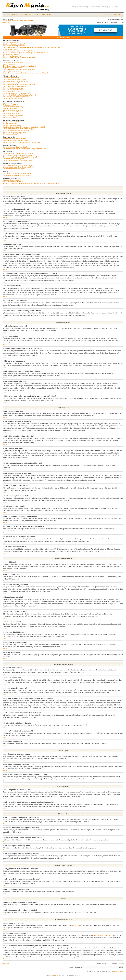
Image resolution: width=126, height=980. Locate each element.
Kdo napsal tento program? (12, 180)
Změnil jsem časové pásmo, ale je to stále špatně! (20, 66)
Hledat (49, 15)
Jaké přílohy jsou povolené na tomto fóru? (17, 174)
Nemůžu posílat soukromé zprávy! (14, 139)
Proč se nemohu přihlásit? (12, 42)
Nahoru (5, 205)
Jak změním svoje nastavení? (13, 63)
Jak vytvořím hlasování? (11, 83)
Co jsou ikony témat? (10, 117)
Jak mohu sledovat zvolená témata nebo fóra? (18, 167)
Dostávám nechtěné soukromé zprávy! (16, 141)
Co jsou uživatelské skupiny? (13, 125)
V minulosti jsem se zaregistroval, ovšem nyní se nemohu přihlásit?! (25, 53)
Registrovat (109, 15)
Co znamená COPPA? (11, 54)
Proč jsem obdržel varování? (13, 92)
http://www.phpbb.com (102, 935)
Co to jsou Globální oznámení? (13, 110)
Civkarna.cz (20, 15)
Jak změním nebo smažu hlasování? (15, 86)
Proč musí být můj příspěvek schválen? (16, 97)
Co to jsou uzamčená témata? (13, 115)
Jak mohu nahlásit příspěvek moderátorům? (18, 93)
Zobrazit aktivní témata (26, 21)
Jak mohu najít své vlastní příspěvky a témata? (19, 160)
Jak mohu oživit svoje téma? (13, 98)
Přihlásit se (118, 15)
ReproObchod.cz (118, 971)
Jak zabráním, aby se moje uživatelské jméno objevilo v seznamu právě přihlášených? (32, 47)
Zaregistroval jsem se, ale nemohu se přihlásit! (19, 51)
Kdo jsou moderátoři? (10, 124)
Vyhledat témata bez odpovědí (11, 21)
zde (44, 927)
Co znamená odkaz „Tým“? (12, 134)
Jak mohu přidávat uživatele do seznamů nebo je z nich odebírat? (25, 149)
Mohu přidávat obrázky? (11, 108)
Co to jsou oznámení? (10, 112)
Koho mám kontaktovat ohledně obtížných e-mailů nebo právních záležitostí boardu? (31, 184)
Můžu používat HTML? (11, 105)
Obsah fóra (6, 22)
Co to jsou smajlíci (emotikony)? (14, 107)
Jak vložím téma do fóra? (12, 78)
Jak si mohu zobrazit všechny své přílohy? (17, 175)
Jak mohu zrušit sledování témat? (14, 169)
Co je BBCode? (8, 103)
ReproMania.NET (9, 15)
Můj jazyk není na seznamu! (12, 68)
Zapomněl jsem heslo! (10, 49)
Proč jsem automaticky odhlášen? (14, 46)
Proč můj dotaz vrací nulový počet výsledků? (18, 155)
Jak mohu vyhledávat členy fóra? (14, 159)
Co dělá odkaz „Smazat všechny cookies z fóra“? (19, 58)
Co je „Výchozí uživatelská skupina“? (15, 132)
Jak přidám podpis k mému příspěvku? (16, 81)
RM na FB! (28, 15)
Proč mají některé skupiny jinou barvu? (16, 131)
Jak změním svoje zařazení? (13, 71)
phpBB (55, 976)
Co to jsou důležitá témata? (12, 114)
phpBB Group (76, 925)
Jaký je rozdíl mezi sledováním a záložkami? (18, 165)
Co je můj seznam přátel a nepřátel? (15, 147)
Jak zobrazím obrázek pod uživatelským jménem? (20, 70)
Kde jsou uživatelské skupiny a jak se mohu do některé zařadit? (24, 127)
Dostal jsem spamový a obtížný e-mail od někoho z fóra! (22, 142)
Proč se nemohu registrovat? (13, 56)
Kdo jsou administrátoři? (11, 122)
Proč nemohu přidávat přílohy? (13, 90)
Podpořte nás (37, 15)
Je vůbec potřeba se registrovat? (14, 44)
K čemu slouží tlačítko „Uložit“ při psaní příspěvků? (20, 95)
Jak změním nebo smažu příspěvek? (15, 80)
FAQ (44, 15)
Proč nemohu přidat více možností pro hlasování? (20, 85)
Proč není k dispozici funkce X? (14, 182)
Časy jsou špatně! (9, 64)
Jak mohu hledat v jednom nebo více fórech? (18, 154)
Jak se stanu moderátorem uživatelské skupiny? (19, 129)
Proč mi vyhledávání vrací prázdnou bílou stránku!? (20, 157)
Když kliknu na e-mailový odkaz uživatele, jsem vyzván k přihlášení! (25, 73)
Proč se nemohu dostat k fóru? (13, 88)
